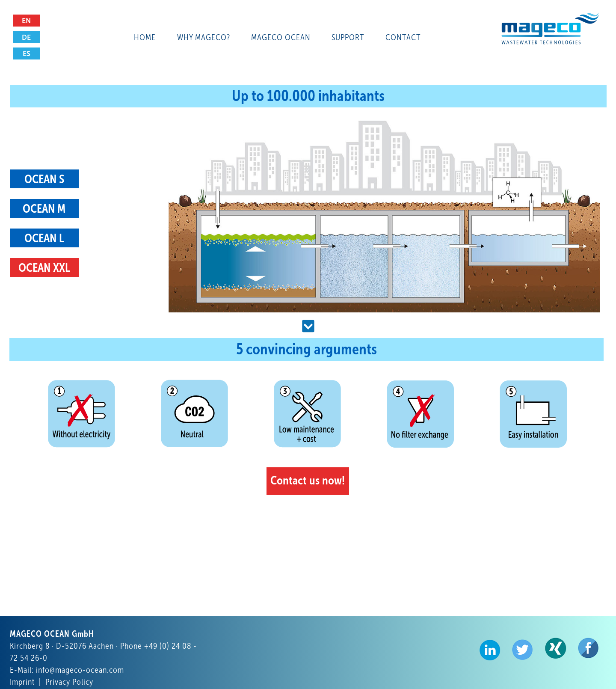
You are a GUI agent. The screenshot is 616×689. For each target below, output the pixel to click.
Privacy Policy (69, 682)
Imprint (22, 682)
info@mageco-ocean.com (80, 670)
